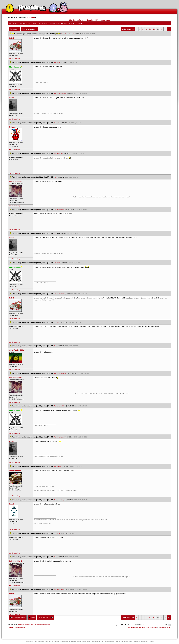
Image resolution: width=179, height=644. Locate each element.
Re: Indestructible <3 (67, 34)
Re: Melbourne (59, 154)
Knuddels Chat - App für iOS (70, 641)
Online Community (122, 641)
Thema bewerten (30, 29)
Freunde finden (85, 641)
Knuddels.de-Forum (16, 23)
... (146, 29)
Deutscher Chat (32, 641)
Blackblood (21, 624)
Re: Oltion (57, 123)
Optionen (14, 29)
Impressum (145, 641)
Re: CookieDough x (60, 500)
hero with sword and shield (33, 624)
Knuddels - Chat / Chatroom (148, 627)
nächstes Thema (45, 617)
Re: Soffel (57, 62)
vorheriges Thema (18, 617)
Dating (112, 641)
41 (150, 29)
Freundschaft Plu (97, 641)
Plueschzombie (46, 624)
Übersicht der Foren (76, 20)
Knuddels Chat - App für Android (49, 641)
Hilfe (97, 20)
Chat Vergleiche (135, 641)
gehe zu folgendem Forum (124, 625)
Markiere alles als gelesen (17, 627)
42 (154, 29)
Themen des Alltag (31, 23)
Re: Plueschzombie (60, 93)
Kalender (90, 20)
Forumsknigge (105, 20)
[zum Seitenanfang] (14, 59)
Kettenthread (44, 23)
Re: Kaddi (57, 533)
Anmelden (31, 17)
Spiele (107, 641)
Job (151, 641)
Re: (55, 177)
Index (32, 617)
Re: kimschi (58, 466)
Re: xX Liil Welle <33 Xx (61, 373)
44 (162, 29)
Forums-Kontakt (133, 627)
